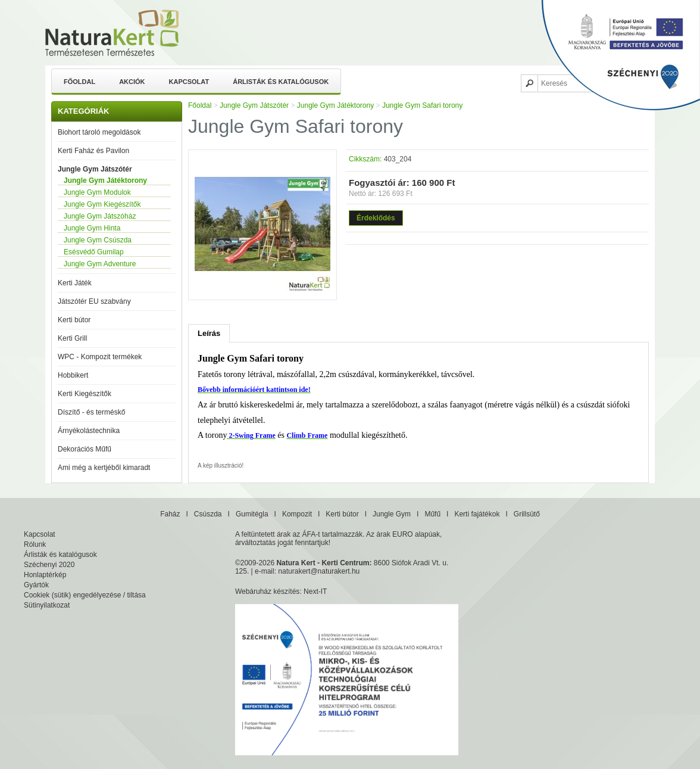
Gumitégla (252, 514)
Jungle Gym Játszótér (95, 169)
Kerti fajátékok (477, 514)
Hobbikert (73, 375)
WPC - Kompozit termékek (100, 357)
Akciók (132, 82)
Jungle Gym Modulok (97, 192)
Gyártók (36, 585)
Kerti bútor (74, 320)
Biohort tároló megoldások (99, 132)
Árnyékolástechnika (89, 431)
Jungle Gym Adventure (100, 264)
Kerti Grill (72, 338)
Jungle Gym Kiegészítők (102, 204)
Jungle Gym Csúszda (98, 240)
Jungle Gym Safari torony (422, 105)
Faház (170, 514)
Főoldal (79, 82)
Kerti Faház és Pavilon (93, 151)
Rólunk (35, 544)
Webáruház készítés (268, 591)
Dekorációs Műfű (85, 449)
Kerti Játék (75, 283)
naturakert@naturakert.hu (319, 571)
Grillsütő (527, 514)
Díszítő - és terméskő (91, 412)
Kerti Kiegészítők (85, 394)
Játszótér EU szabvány (94, 301)
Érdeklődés (376, 218)
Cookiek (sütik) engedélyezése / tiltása (85, 595)
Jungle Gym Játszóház (100, 216)
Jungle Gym (392, 514)
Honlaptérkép (45, 575)
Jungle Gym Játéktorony (105, 180)
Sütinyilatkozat (47, 605)
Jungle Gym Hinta (92, 228)
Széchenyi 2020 (49, 565)
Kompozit (297, 514)
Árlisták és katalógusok (281, 82)
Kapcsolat (189, 82)
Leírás (209, 333)
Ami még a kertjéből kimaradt (104, 468)
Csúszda (208, 514)
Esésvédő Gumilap (94, 252)
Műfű (432, 514)
